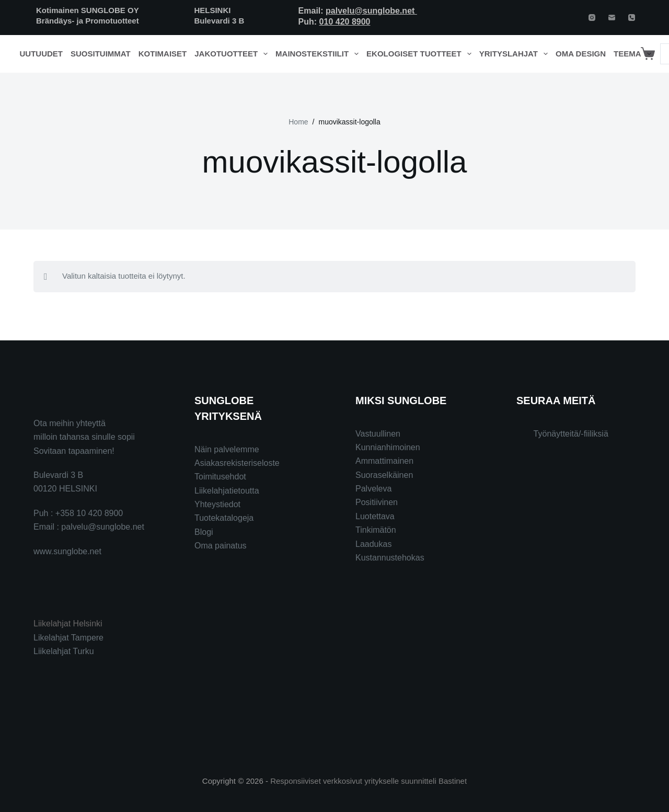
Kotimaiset (163, 54)
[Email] (612, 18)
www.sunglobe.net (67, 551)
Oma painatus (221, 546)
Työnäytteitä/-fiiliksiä (571, 434)
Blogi (204, 532)
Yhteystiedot (217, 504)
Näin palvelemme (227, 449)
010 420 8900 (345, 22)
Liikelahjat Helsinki (68, 624)
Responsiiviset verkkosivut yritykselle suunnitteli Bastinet (368, 781)
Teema (634, 54)
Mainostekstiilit (319, 54)
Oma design (581, 54)
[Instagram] (592, 18)
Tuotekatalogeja (224, 518)
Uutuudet (42, 54)
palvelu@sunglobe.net (371, 11)
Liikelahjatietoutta (227, 491)
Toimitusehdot (220, 477)
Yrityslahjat (516, 54)
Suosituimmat (101, 54)
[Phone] (632, 18)
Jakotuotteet (233, 54)
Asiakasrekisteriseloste (237, 463)
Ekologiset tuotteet (421, 54)
